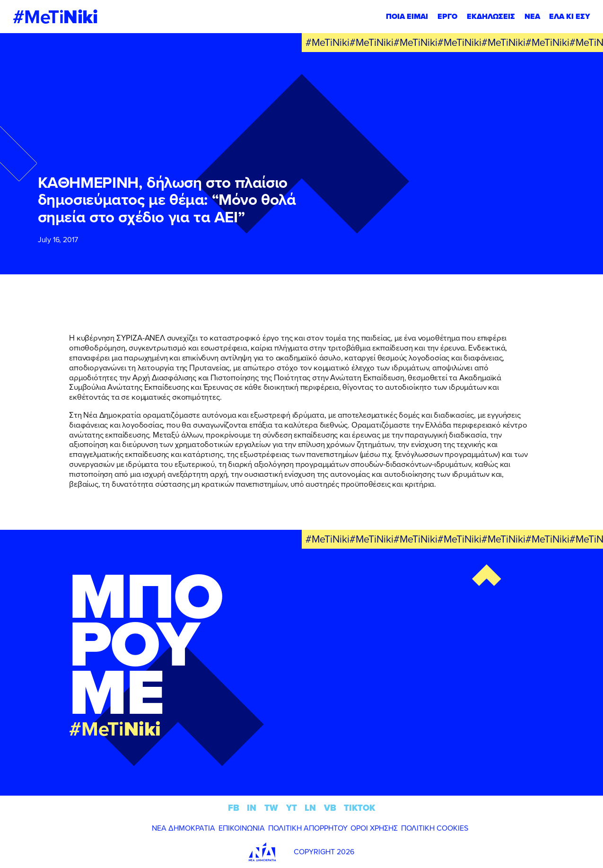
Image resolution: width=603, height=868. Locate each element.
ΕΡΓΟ (447, 16)
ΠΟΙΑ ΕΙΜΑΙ (407, 16)
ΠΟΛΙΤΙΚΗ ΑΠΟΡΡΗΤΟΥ (308, 828)
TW (271, 808)
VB (330, 808)
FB (234, 808)
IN (252, 808)
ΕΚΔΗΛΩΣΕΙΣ (491, 16)
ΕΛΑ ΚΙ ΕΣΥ (570, 16)
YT (292, 808)
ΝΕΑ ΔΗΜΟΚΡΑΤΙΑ (184, 828)
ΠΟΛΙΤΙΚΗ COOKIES (435, 828)
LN (310, 808)
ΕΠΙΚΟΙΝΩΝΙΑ (242, 828)
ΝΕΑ (532, 16)
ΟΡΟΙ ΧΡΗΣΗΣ (374, 828)
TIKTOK (359, 808)
